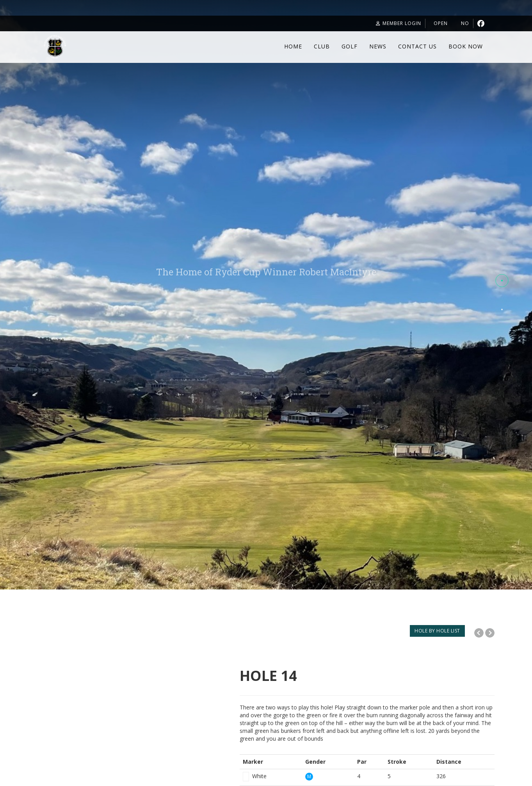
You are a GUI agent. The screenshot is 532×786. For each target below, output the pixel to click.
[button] (502, 281)
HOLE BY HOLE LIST (437, 631)
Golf (350, 46)
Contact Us (417, 46)
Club (322, 46)
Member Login (383, 23)
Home (293, 46)
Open (431, 23)
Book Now (466, 46)
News (378, 46)
